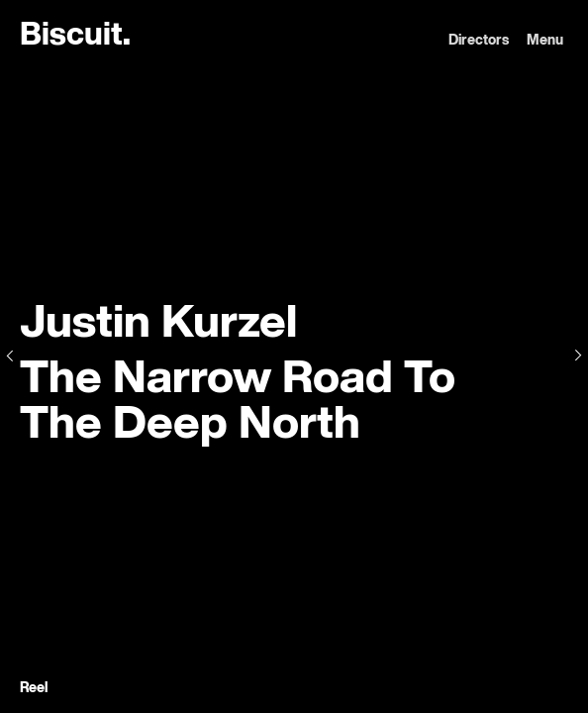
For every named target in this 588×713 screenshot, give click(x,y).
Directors (479, 41)
